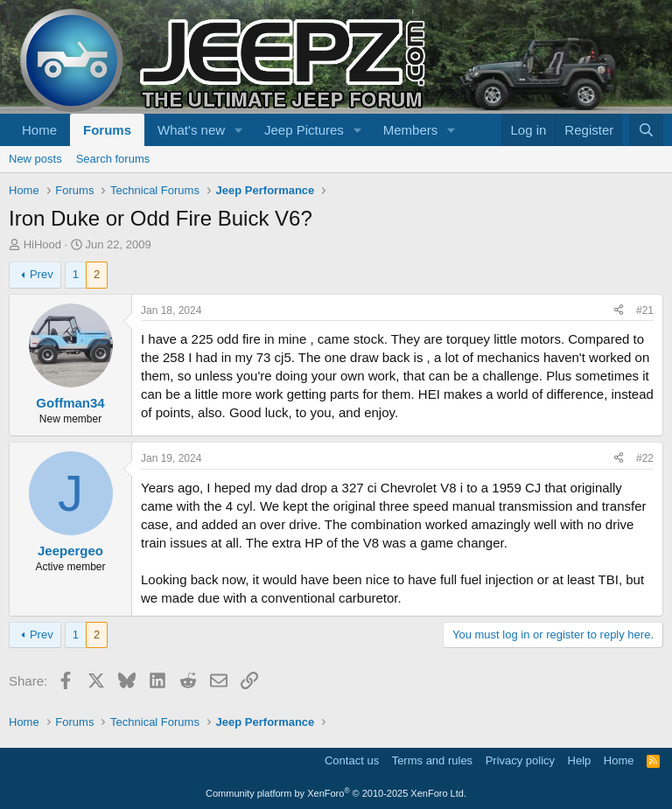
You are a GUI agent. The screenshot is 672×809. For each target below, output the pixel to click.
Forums (107, 130)
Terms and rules (432, 760)
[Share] (619, 311)
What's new (191, 130)
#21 (645, 310)
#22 (645, 458)
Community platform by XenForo (336, 793)
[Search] (646, 130)
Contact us (352, 760)
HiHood (42, 244)
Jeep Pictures (304, 130)
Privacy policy (520, 760)
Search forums (113, 159)
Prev (42, 274)
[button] (239, 130)
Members (411, 130)
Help (580, 760)
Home (39, 130)
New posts (35, 159)
